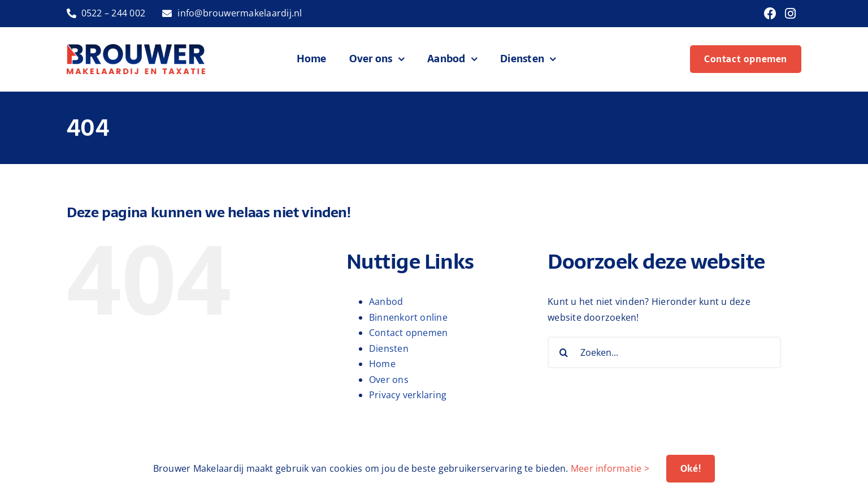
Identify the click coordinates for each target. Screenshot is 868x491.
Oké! (691, 468)
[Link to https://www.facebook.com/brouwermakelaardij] (770, 14)
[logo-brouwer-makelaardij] (136, 49)
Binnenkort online (408, 317)
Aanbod (386, 302)
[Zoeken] (563, 352)
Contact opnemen (409, 333)
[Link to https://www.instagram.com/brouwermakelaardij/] (790, 14)
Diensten (389, 348)
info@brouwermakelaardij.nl (240, 13)
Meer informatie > (610, 468)
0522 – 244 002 (113, 13)
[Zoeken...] (664, 352)
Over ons (389, 380)
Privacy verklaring (408, 395)
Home (382, 364)
